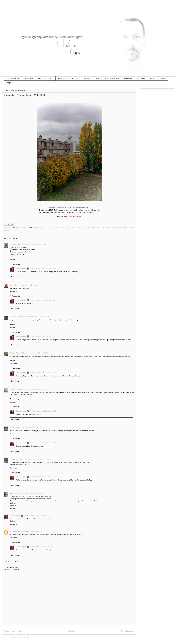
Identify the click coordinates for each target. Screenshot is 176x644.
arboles (56, 227)
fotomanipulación (90, 227)
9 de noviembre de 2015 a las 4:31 (27, 285)
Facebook (128, 78)
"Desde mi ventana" (41, 227)
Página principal (13, 78)
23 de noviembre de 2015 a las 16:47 (43, 443)
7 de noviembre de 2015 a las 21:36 (33, 244)
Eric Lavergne (21, 269)
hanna (12, 285)
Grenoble (107, 227)
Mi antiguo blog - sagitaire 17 (107, 78)
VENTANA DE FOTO (17, 389)
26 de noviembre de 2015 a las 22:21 (30, 493)
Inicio (71, 631)
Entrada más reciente (13, 631)
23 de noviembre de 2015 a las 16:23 (43, 411)
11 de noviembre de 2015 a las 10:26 (35, 353)
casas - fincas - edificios (69, 227)
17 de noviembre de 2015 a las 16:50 (36, 459)
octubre (120, 227)
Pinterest (141, 78)
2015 (51, 227)
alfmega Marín (15, 531)
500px (9, 83)
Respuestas (16, 264)
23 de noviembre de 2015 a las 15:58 (43, 477)
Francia (100, 227)
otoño (126, 227)
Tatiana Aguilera (16, 459)
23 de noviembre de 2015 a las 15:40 (43, 337)
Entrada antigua (128, 631)
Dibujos (75, 78)
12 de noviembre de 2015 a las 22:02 (33, 428)
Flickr (152, 78)
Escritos (87, 78)
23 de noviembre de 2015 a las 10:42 (43, 300)
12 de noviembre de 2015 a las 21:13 (38, 389)
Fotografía (29, 78)
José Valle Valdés (16, 317)
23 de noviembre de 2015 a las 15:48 (43, 373)
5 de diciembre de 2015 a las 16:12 (36, 516)
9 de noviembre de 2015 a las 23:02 (36, 317)
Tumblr (162, 78)
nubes (114, 227)
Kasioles (13, 493)
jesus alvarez (15, 428)
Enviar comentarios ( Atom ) (22, 637)
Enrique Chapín (16, 353)
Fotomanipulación (46, 78)
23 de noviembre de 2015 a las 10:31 (43, 269)
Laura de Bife (15, 244)
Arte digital (63, 78)
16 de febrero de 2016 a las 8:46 (32, 531)
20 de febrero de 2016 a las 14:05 (42, 547)
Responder (14, 260)
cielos (80, 227)
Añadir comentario (12, 562)
